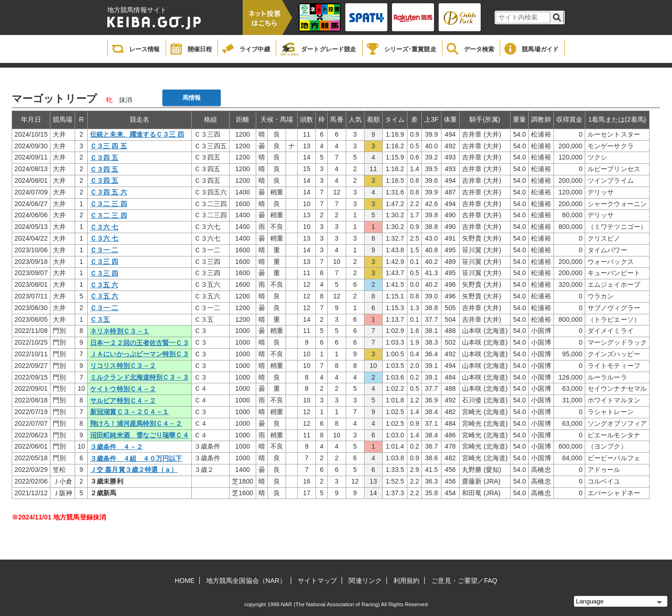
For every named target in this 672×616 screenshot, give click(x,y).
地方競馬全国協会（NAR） (246, 581)
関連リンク (365, 581)
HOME (185, 581)
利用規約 (406, 581)
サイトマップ (318, 581)
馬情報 (192, 98)
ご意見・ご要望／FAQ (464, 581)
